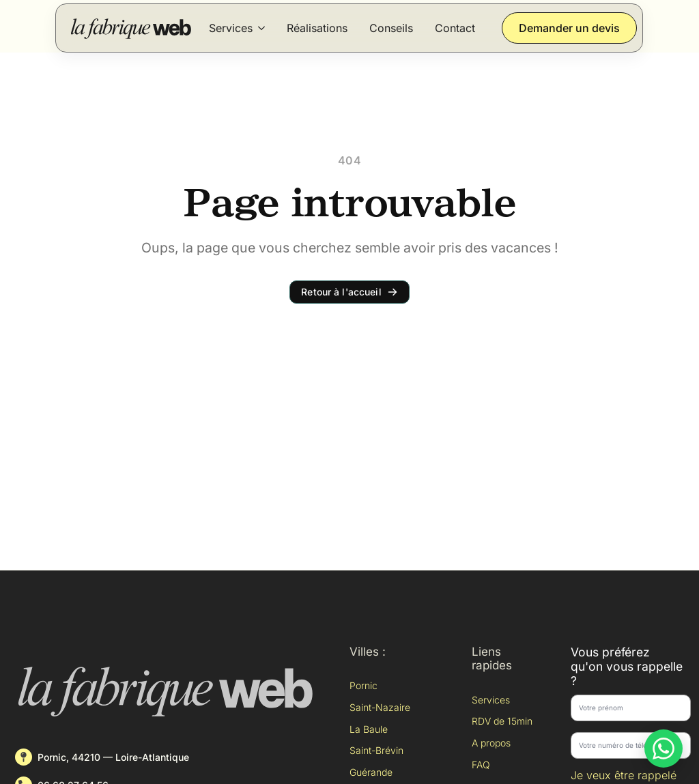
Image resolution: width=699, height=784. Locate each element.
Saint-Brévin (376, 750)
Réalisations (317, 28)
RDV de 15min (502, 721)
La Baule (369, 729)
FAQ (481, 765)
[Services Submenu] (261, 28)
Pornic (363, 685)
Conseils (391, 28)
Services (231, 28)
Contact (455, 28)
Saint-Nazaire (380, 707)
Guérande (371, 772)
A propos (491, 743)
